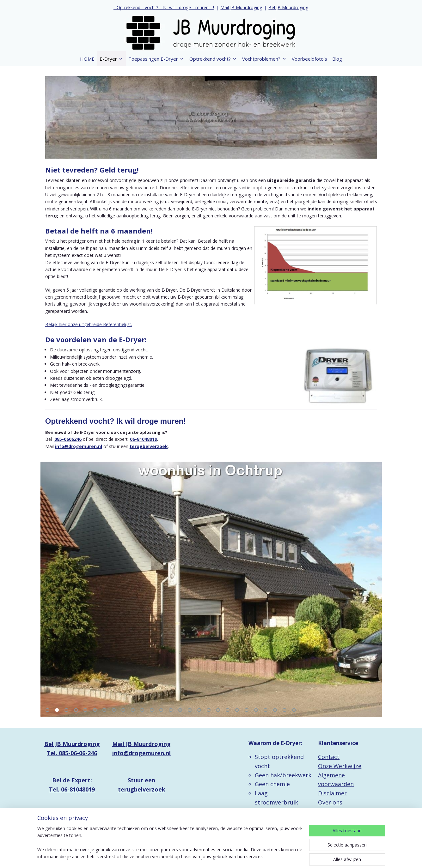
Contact (329, 757)
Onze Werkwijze (340, 766)
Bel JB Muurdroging (288, 7)
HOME (87, 59)
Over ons (330, 802)
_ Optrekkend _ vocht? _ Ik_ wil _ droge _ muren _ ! (164, 7)
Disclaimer (332, 793)
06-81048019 (143, 439)
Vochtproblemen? (264, 59)
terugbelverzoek (148, 446)
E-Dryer (111, 59)
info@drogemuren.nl (78, 446)
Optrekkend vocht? (213, 59)
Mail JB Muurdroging (241, 7)
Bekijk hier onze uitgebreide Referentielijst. (88, 324)
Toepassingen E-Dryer (156, 59)
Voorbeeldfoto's (309, 59)
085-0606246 (68, 439)
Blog (337, 59)
